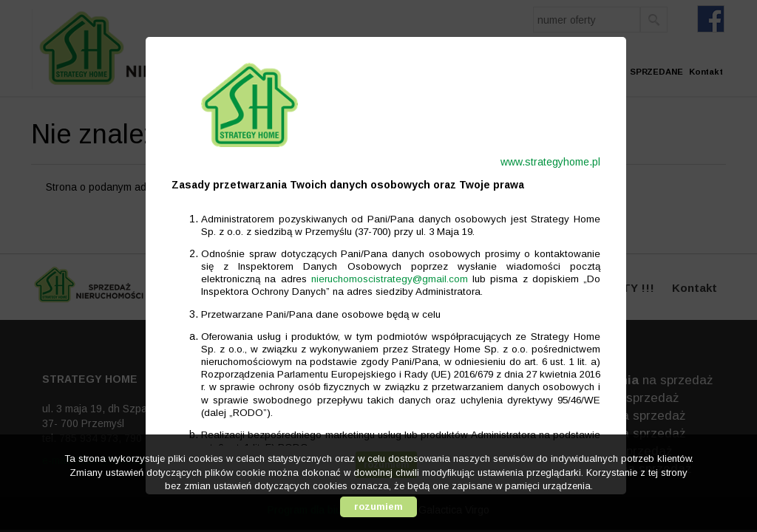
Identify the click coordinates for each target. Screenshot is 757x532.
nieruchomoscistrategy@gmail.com (382, 279)
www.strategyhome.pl (543, 162)
